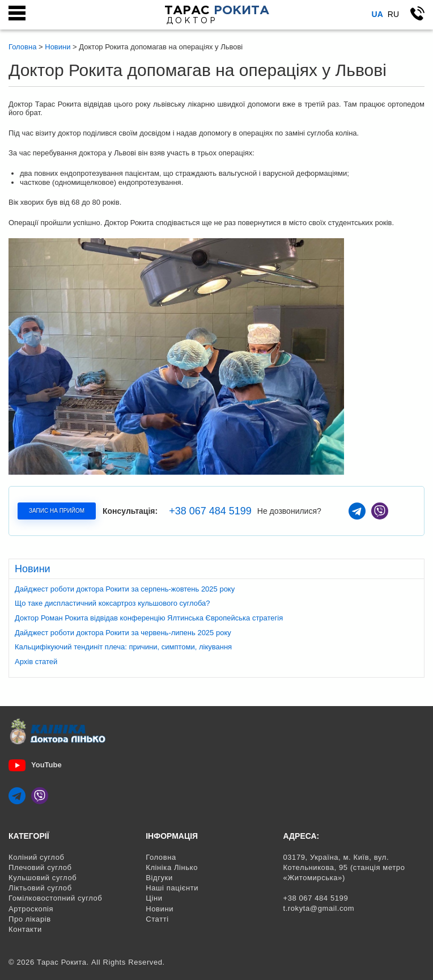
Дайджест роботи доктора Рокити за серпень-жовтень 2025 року (125, 589)
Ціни (154, 898)
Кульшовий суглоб (43, 878)
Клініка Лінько (172, 867)
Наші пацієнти (172, 888)
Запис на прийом (57, 511)
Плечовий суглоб (40, 867)
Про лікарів (30, 919)
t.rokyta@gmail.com (319, 908)
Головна (161, 857)
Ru (393, 14)
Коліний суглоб (37, 857)
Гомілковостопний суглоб (55, 898)
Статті (157, 919)
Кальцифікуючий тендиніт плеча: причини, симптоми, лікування (123, 647)
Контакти (25, 929)
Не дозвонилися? (289, 511)
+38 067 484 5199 (210, 511)
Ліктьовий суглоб (40, 888)
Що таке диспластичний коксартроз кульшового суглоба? (113, 603)
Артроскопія (31, 909)
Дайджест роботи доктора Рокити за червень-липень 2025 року (123, 633)
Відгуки (159, 878)
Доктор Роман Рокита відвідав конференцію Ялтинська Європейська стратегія (149, 618)
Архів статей (36, 662)
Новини (160, 909)
